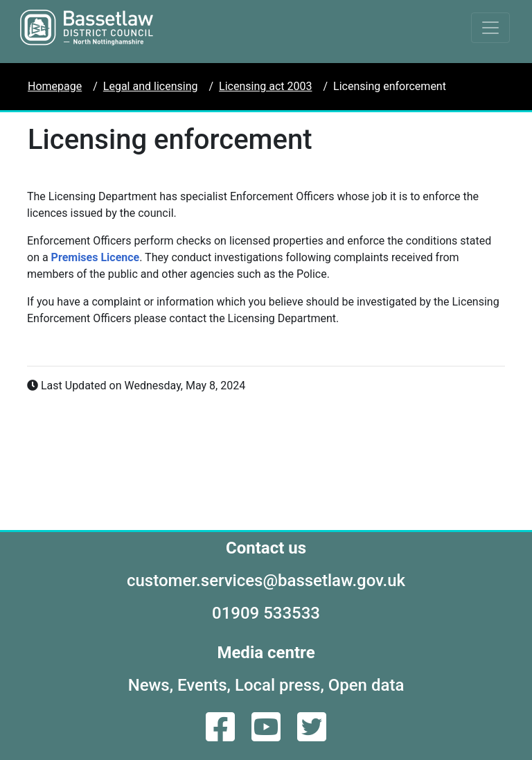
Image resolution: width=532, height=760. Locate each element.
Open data (366, 685)
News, (151, 685)
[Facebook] (222, 735)
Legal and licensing (151, 86)
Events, (204, 685)
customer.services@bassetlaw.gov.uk (266, 581)
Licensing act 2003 (265, 86)
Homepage (55, 86)
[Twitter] (312, 735)
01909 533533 (266, 613)
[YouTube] (267, 735)
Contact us (266, 548)
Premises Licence (96, 257)
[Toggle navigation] (490, 28)
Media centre (266, 653)
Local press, (280, 685)
